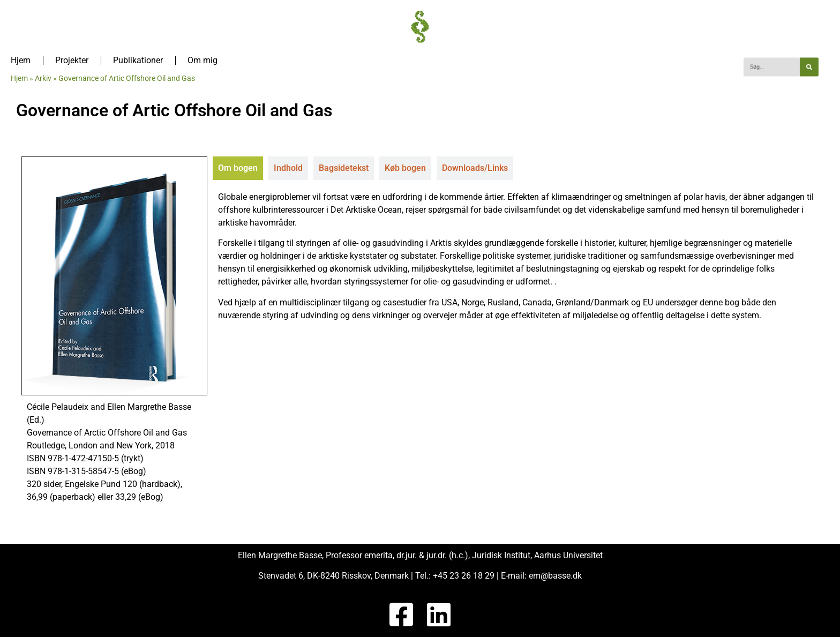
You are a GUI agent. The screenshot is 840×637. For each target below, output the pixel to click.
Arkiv (43, 78)
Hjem (21, 60)
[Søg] (809, 67)
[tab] (238, 168)
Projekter (72, 60)
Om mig (202, 60)
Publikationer (138, 60)
